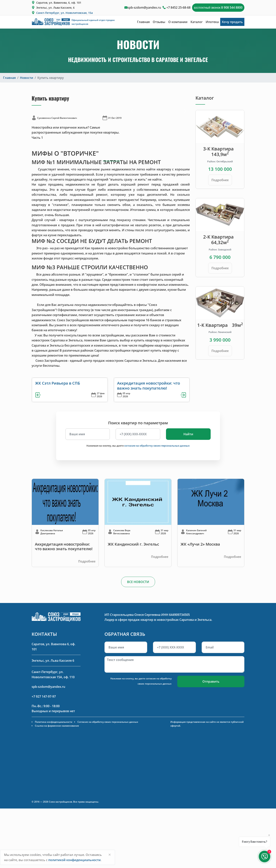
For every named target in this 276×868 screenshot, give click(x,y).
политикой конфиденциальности (74, 860)
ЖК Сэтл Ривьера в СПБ (58, 383)
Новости (27, 78)
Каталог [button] (197, 22)
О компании (178, 22)
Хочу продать (232, 22)
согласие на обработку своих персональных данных (157, 446)
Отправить (211, 681)
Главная (143, 22)
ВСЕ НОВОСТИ (138, 582)
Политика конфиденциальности (54, 722)
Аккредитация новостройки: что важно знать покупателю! (149, 386)
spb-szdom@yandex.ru (144, 7)
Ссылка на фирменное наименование (57, 726)
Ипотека (212, 22)
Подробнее (220, 180)
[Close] (110, 855)
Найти (188, 434)
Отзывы (159, 22)
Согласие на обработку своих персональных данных (108, 722)
